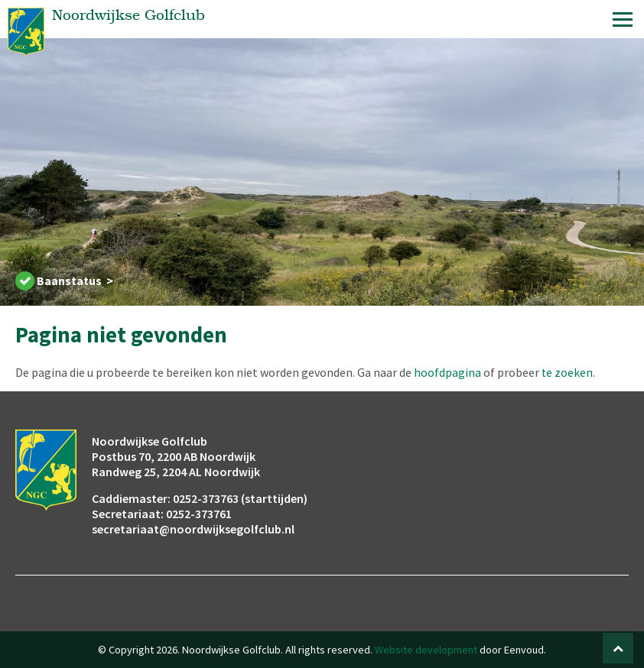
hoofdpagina (447, 372)
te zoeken (568, 372)
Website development (426, 650)
